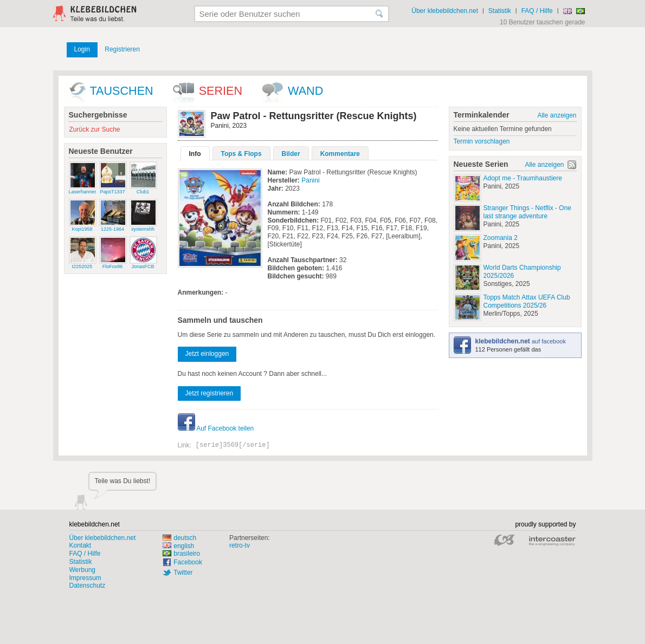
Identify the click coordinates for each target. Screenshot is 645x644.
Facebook (188, 562)
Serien (221, 91)
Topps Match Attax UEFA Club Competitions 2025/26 (527, 301)
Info (195, 154)
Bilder (291, 154)
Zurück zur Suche (95, 129)
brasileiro (181, 554)
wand (305, 91)
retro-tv (240, 545)
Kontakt (80, 545)
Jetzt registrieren (209, 393)
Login (82, 49)
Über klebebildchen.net (445, 11)
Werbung (82, 570)
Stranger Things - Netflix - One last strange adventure (528, 212)
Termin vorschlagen (482, 141)
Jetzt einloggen (207, 354)
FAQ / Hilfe (537, 11)
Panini (310, 180)
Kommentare (340, 154)
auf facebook (521, 341)
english (178, 546)
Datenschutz (88, 586)
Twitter (183, 573)
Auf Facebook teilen (216, 428)
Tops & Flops (241, 154)
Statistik (500, 11)
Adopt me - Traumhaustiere (523, 178)
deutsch (179, 538)
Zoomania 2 (501, 238)
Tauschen (122, 91)
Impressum (85, 578)
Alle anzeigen (557, 115)
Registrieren (122, 49)
